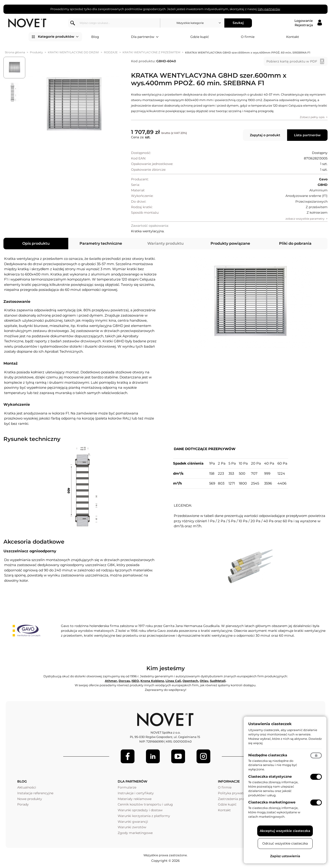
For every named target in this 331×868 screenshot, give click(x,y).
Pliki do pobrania (295, 243)
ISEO (135, 681)
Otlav (204, 681)
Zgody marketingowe (135, 833)
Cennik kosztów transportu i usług (145, 804)
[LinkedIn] (153, 756)
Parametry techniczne (101, 243)
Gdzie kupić (200, 37)
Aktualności (27, 787)
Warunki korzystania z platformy (144, 816)
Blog (95, 37)
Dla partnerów (145, 37)
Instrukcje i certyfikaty (136, 793)
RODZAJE (111, 52)
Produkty (36, 52)
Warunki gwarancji (133, 822)
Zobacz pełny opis (312, 117)
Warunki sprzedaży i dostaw (140, 810)
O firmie (248, 37)
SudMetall (218, 681)
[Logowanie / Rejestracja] (308, 23)
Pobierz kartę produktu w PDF (292, 61)
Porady (23, 804)
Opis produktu (36, 243)
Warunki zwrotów (132, 827)
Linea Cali (173, 681)
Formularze (127, 787)
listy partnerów (269, 9)
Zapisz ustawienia (285, 856)
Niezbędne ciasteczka (268, 755)
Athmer (111, 681)
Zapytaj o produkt (265, 135)
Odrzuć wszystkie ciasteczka (285, 843)
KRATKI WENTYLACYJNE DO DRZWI (73, 52)
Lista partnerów (307, 135)
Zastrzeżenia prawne (234, 799)
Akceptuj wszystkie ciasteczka (285, 831)
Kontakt (293, 37)
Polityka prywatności (235, 793)
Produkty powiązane (230, 243)
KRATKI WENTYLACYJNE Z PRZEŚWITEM (151, 52)
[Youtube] (178, 756)
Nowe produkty (30, 799)
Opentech (190, 681)
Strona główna (15, 52)
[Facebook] (128, 756)
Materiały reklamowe (135, 799)
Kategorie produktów (58, 37)
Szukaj (238, 23)
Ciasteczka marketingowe (272, 802)
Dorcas (124, 681)
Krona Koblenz (152, 681)
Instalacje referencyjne (35, 793)
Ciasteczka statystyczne (270, 776)
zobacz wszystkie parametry (305, 219)
